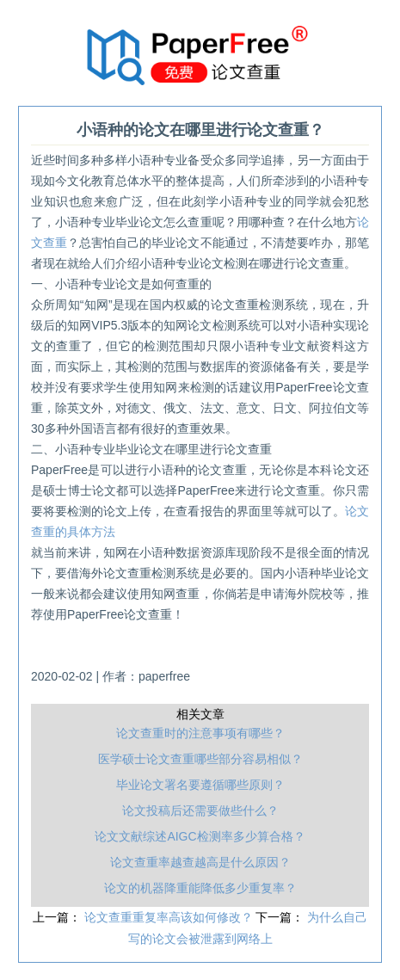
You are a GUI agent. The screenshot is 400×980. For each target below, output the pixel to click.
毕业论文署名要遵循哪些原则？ (200, 785)
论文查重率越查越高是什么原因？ (200, 862)
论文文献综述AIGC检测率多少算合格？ (200, 836)
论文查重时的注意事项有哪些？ (200, 733)
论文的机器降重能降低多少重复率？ (200, 888)
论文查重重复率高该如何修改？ (170, 917)
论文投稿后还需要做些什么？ (200, 811)
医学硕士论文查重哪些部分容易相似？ (200, 759)
